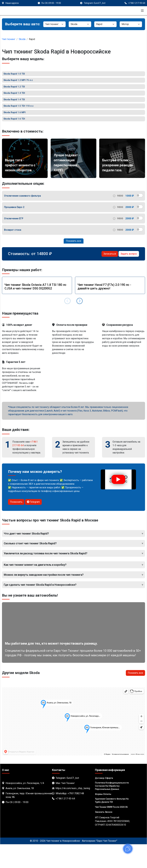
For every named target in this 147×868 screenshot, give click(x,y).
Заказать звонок (104, 836)
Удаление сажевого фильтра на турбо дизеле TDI (112, 824)
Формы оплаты (103, 818)
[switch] (140, 219)
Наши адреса (12, 3)
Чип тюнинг (9, 39)
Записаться (110, 277)
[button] (80, 325)
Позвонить (16, 525)
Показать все (74, 265)
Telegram (33, 525)
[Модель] (105, 24)
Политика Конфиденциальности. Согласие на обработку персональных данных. (112, 810)
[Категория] (54, 24)
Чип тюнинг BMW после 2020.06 (111, 831)
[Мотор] (131, 24)
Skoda (22, 39)
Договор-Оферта (104, 802)
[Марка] (80, 24)
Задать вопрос (129, 277)
